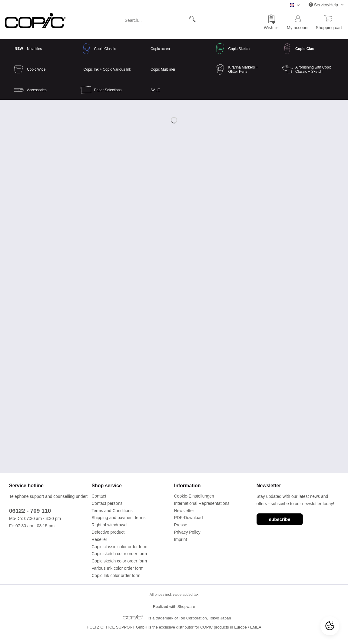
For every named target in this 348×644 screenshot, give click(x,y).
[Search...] (161, 19)
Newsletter (184, 511)
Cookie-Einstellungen (194, 496)
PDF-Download (189, 518)
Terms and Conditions (112, 511)
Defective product (108, 532)
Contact (99, 496)
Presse (181, 525)
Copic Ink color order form (116, 575)
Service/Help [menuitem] (324, 5)
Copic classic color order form (119, 547)
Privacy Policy (187, 532)
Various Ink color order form (118, 568)
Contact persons (107, 503)
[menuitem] (161, 22)
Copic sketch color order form (119, 554)
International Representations (202, 503)
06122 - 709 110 (30, 511)
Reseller (99, 539)
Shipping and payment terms (118, 518)
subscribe (280, 519)
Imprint (181, 539)
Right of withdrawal (109, 525)
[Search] (190, 19)
